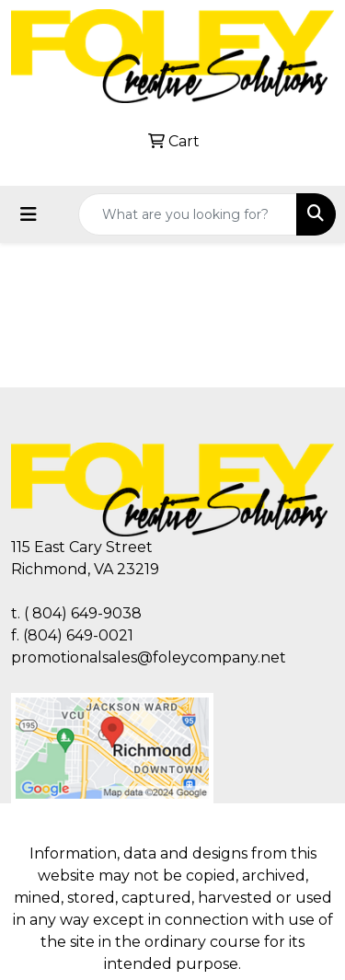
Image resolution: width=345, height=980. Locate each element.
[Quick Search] (188, 214)
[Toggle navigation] (29, 214)
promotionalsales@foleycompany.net (149, 657)
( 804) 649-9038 (83, 613)
